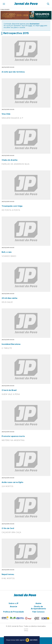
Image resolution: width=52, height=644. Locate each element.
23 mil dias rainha (9, 298)
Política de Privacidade (14, 612)
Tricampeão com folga (12, 206)
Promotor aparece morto (13, 436)
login (30, 26)
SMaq (26, 631)
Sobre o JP (14, 603)
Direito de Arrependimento (38, 608)
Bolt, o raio (7, 252)
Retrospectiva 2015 (16, 33)
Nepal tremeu (8, 574)
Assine (38, 603)
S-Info (26, 629)
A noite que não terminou (13, 72)
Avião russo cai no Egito (12, 482)
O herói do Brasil (9, 390)
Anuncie (14, 607)
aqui (42, 26)
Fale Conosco (38, 612)
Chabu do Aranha (10, 160)
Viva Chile (6, 114)
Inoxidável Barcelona (11, 344)
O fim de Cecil (8, 528)
